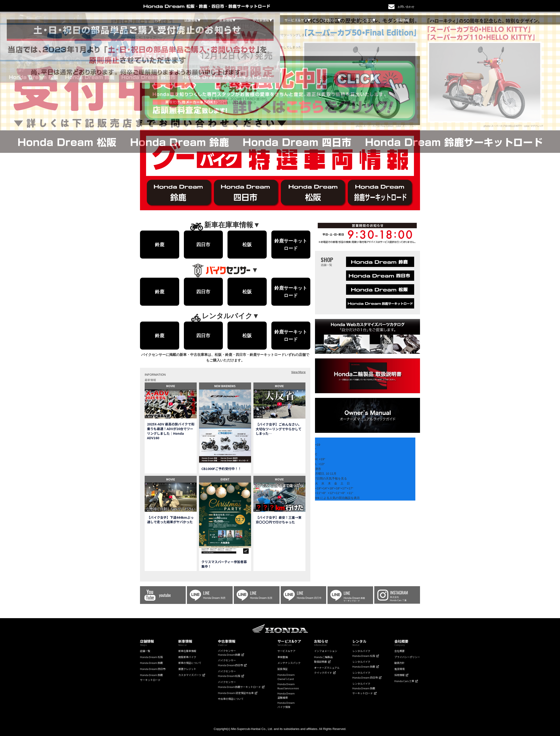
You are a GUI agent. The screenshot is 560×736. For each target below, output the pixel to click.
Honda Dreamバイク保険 (286, 705)
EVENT (225, 479)
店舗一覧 (145, 651)
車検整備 (283, 657)
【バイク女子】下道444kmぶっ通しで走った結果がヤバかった (170, 520)
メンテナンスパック (289, 663)
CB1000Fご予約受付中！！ (221, 469)
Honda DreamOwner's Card (286, 677)
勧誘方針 (399, 663)
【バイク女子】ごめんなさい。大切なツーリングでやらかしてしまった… (279, 429)
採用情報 (402, 20)
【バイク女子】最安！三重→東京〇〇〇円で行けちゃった (279, 520)
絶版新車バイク (187, 657)
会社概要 (399, 651)
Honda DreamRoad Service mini (288, 686)
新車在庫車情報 (187, 651)
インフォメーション (326, 651)
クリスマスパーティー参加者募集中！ (224, 564)
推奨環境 (399, 669)
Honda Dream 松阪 (151, 657)
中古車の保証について (231, 699)
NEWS (232, 386)
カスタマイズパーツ (190, 675)
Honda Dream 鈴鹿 (151, 663)
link (317, 498)
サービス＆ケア (286, 651)
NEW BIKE (221, 386)
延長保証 (283, 669)
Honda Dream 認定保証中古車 (236, 693)
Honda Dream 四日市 (153, 669)
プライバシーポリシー (407, 657)
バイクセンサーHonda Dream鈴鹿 (229, 653)
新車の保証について (190, 663)
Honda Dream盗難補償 (286, 695)
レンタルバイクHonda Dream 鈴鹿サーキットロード (364, 688)
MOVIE (171, 386)
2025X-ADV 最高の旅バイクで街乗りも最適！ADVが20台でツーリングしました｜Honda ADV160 (171, 431)
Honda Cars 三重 (404, 681)
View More (298, 372)
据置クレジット (187, 669)
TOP (158, 20)
